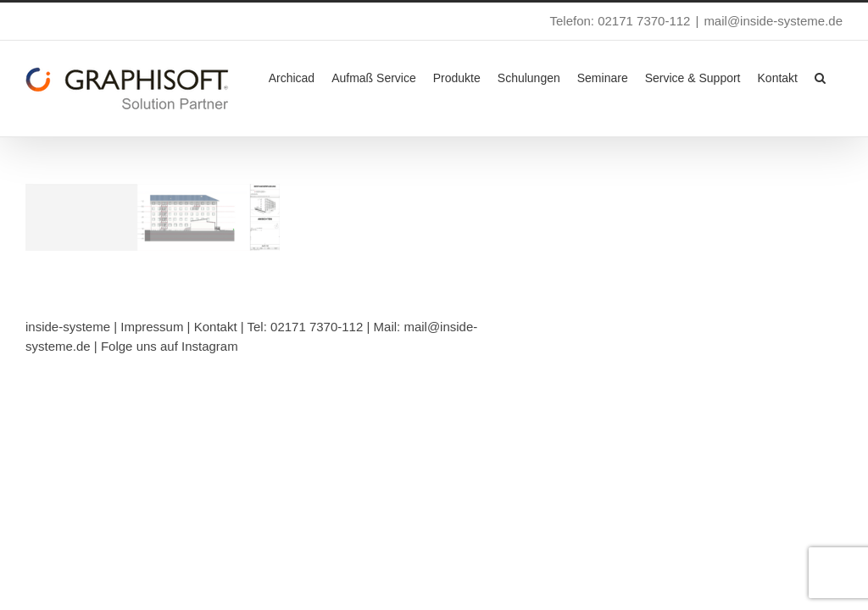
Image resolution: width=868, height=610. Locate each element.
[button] (820, 76)
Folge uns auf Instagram (170, 346)
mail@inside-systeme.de (773, 21)
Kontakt (216, 327)
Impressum (152, 327)
